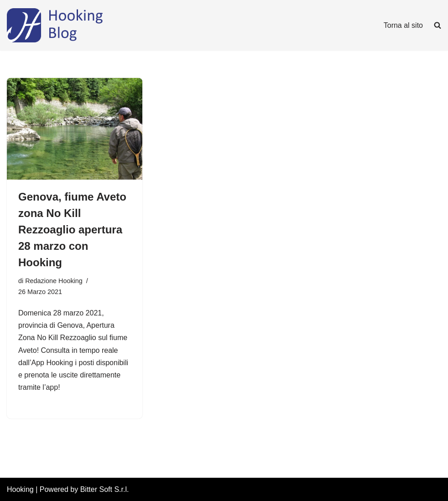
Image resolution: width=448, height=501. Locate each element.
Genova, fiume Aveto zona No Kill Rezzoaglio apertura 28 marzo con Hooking (72, 230)
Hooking (20, 489)
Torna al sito (403, 25)
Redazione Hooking (54, 281)
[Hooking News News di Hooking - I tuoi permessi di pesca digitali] (75, 25)
